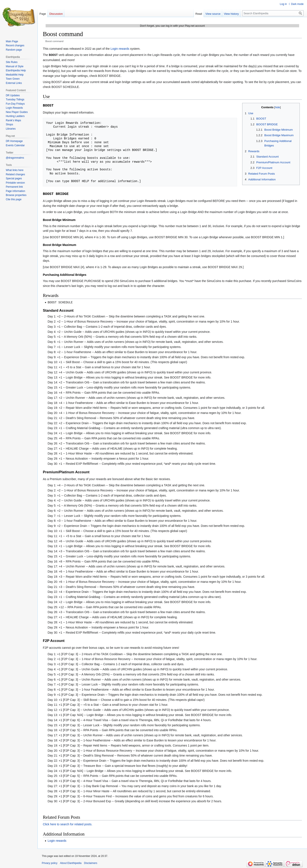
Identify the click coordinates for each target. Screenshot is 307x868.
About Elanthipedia (71, 863)
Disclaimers (91, 863)
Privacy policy (50, 863)
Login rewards (120, 49)
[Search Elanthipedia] (273, 13)
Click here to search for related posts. (68, 824)
